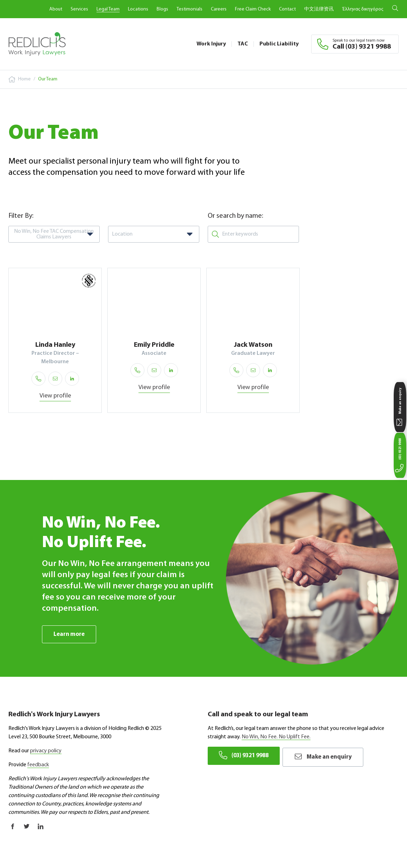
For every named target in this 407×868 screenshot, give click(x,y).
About (56, 9)
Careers (219, 9)
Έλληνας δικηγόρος (363, 9)
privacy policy (46, 751)
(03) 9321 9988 (246, 756)
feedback (38, 765)
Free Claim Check (253, 9)
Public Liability (279, 44)
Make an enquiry (332, 756)
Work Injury (211, 44)
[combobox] (54, 234)
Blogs (162, 9)
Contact (287, 9)
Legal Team (108, 9)
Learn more (70, 634)
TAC (243, 44)
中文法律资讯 (319, 9)
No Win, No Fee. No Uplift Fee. (276, 737)
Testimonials (190, 9)
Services (79, 9)
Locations (138, 9)
